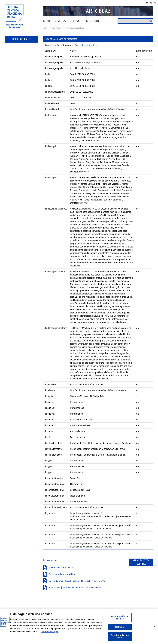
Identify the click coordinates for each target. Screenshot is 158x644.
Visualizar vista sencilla (141, 562)
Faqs (76, 21)
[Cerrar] (155, 626)
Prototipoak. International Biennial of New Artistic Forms (97, 449)
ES (147, 3)
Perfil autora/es (22, 39)
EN (155, 3)
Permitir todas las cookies (120, 636)
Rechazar (120, 627)
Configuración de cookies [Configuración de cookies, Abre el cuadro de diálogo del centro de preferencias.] (120, 617)
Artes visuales (57, 28)
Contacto (93, 21)
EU (151, 3)
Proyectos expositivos (75, 28)
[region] (79, 627)
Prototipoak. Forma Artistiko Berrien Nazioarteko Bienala (98, 455)
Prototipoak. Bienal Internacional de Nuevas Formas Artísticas (100, 443)
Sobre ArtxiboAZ (55, 21)
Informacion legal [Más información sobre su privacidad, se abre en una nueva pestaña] (50, 632)
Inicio (45, 28)
